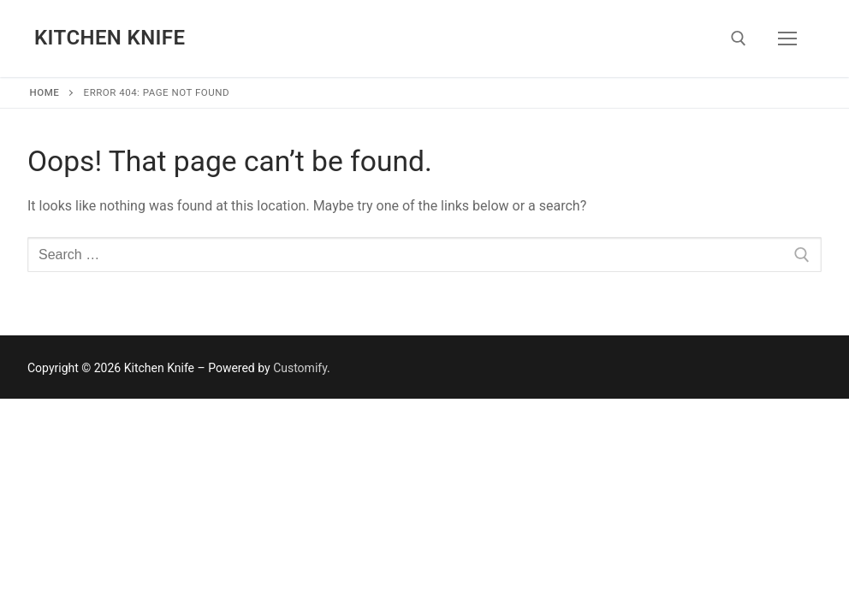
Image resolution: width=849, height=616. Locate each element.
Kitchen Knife (110, 38)
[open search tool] (739, 38)
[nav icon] (787, 38)
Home (45, 92)
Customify (300, 368)
